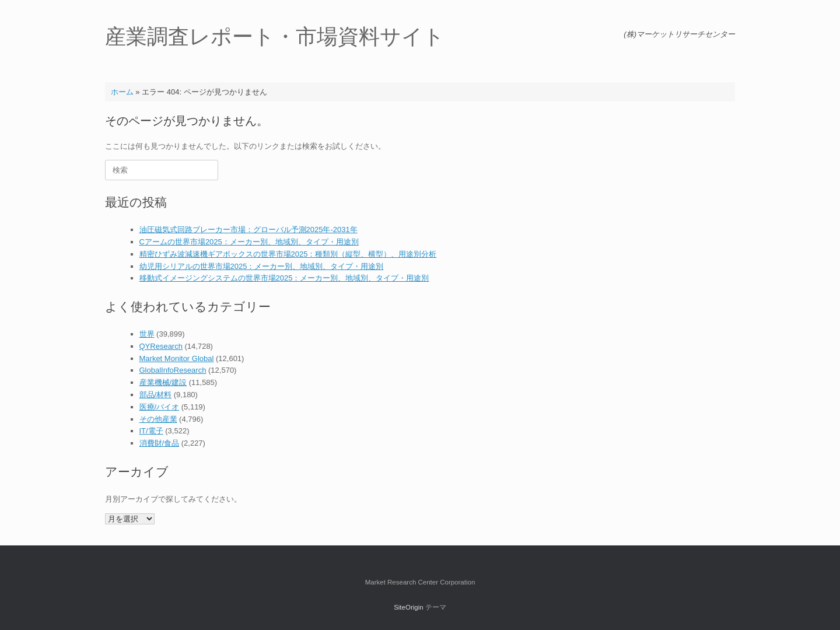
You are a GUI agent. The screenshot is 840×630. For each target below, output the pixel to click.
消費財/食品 (160, 443)
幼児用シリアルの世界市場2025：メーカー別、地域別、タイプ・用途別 (262, 266)
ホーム (122, 92)
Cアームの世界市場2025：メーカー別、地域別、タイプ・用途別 (249, 242)
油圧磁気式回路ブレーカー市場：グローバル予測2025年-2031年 (249, 230)
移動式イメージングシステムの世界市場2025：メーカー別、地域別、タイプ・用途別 (284, 278)
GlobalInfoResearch (173, 370)
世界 (147, 334)
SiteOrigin (409, 607)
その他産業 (158, 419)
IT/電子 (151, 431)
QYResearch (161, 346)
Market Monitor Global (177, 358)
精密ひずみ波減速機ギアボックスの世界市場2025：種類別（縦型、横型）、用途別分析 (288, 254)
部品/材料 (156, 395)
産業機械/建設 (163, 382)
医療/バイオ (160, 407)
